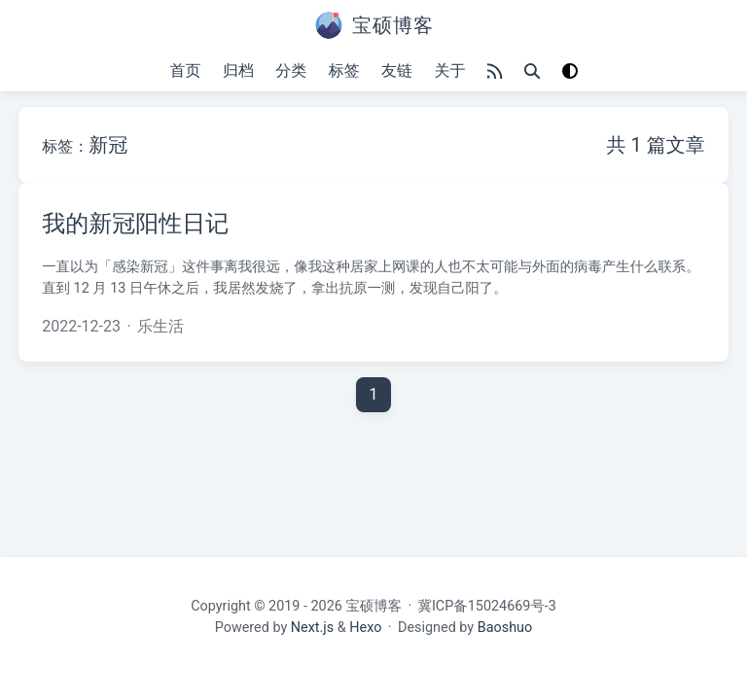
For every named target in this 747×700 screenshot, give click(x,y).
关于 (449, 70)
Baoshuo (505, 627)
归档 (238, 70)
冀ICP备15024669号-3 (487, 606)
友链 (397, 70)
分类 (291, 70)
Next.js (312, 627)
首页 (186, 70)
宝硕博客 (373, 606)
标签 (344, 70)
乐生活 (160, 326)
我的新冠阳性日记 (135, 224)
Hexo (365, 627)
